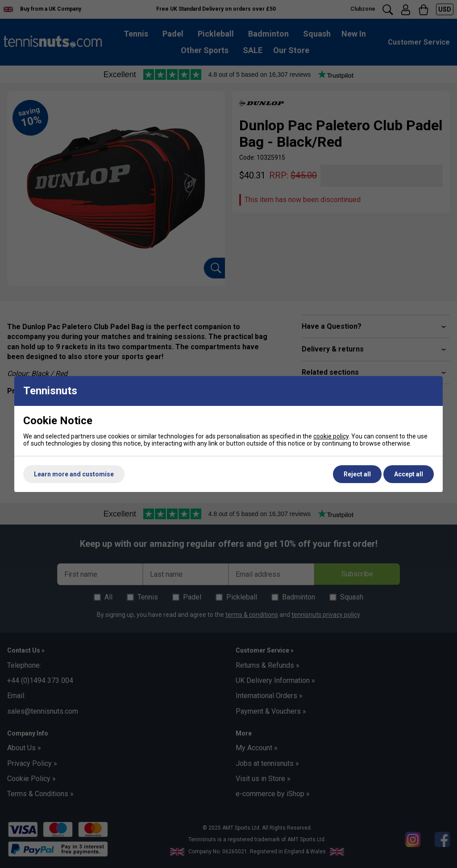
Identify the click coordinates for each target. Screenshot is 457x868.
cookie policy (331, 436)
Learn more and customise (74, 474)
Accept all (409, 474)
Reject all (357, 474)
